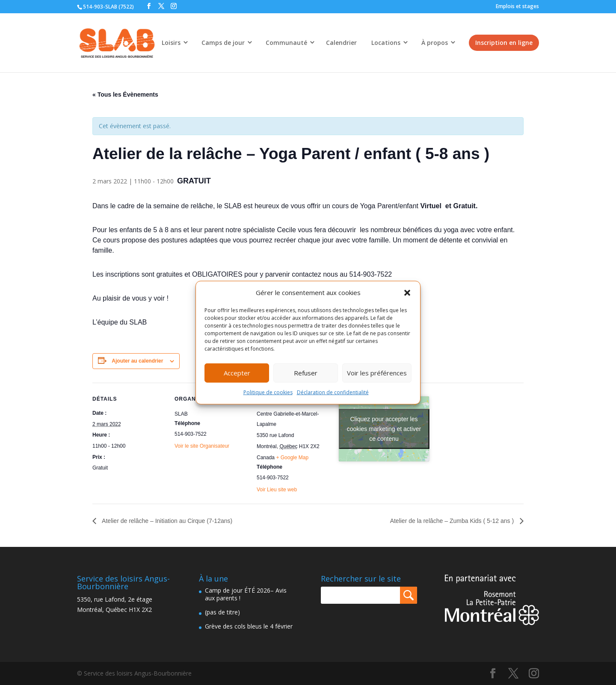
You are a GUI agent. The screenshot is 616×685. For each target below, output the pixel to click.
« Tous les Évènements (125, 94)
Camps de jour (223, 43)
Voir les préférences (377, 373)
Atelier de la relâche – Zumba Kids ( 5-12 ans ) (453, 521)
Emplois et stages (517, 6)
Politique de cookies (268, 392)
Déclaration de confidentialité (333, 392)
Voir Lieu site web (277, 490)
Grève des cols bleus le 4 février (249, 626)
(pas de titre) (222, 612)
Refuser (306, 373)
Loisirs (171, 43)
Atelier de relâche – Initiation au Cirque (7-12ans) (166, 521)
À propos (435, 43)
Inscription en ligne (504, 43)
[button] (407, 293)
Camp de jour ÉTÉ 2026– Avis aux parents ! (246, 594)
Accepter (237, 373)
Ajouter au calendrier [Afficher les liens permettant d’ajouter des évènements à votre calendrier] (137, 361)
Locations (386, 43)
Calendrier (341, 43)
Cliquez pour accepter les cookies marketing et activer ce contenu (384, 429)
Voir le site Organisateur (202, 446)
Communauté (286, 43)
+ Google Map (292, 458)
